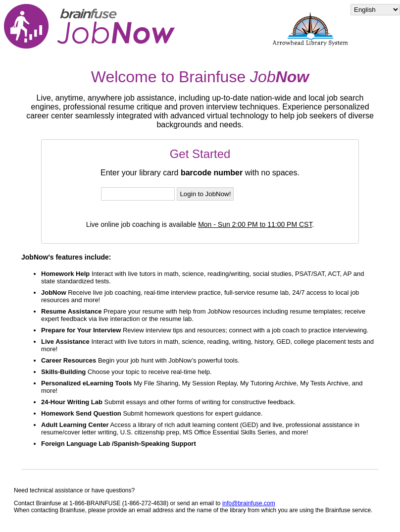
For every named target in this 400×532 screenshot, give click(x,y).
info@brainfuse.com (249, 503)
